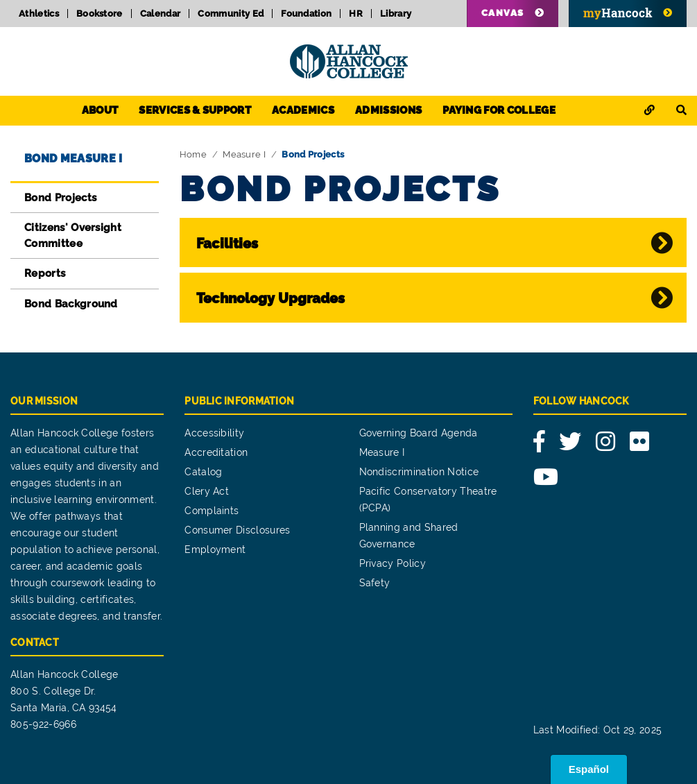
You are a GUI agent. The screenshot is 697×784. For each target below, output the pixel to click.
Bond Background (71, 304)
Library (396, 14)
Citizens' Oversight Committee (73, 236)
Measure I (244, 154)
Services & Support (195, 110)
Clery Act (207, 491)
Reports (45, 273)
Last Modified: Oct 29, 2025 (598, 730)
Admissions (388, 110)
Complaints (212, 511)
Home (193, 154)
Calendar (161, 14)
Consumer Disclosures (237, 530)
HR (356, 14)
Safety (375, 583)
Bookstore (100, 14)
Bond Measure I (73, 159)
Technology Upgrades (270, 298)
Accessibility (214, 433)
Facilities (227, 244)
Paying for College (499, 110)
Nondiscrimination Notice (419, 472)
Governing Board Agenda (419, 433)
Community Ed (231, 14)
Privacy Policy (393, 563)
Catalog (203, 472)
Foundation (306, 14)
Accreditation (216, 452)
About (100, 110)
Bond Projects (60, 198)
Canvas (503, 13)
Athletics (39, 14)
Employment (215, 549)
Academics (303, 110)
